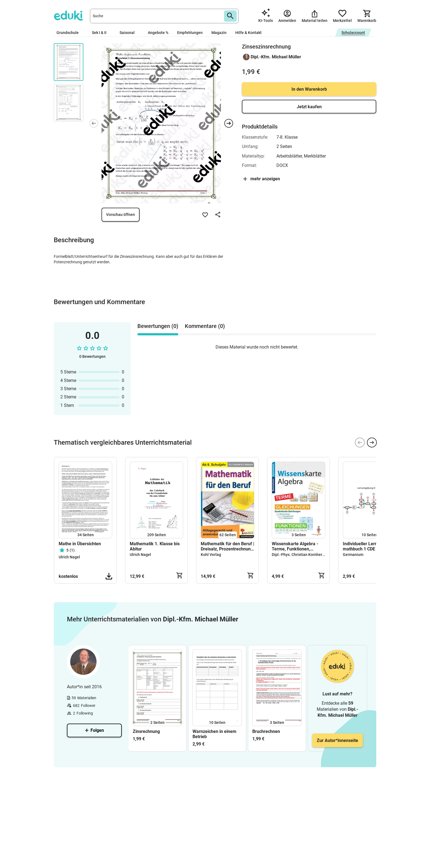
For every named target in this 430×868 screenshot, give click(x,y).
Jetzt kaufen (309, 107)
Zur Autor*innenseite (337, 740)
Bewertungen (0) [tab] (158, 326)
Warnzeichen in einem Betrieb (214, 734)
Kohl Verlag (211, 555)
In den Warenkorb (309, 89)
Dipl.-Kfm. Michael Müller (276, 57)
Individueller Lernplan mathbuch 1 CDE (364, 546)
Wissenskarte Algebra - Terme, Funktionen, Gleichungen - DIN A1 (295, 546)
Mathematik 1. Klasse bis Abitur (155, 546)
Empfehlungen (190, 33)
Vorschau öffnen (121, 215)
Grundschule (70, 33)
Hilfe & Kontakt (248, 33)
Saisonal (129, 33)
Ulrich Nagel (69, 557)
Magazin (219, 33)
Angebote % (158, 33)
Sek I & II (101, 33)
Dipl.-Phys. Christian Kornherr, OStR (303, 555)
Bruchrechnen (266, 731)
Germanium (353, 555)
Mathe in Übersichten (80, 544)
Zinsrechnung (146, 731)
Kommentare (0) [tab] (205, 326)
